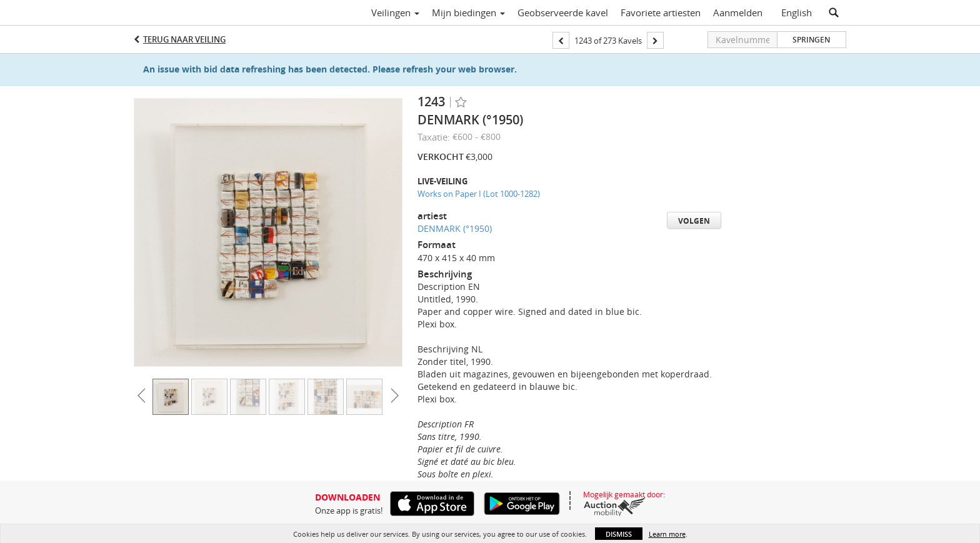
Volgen (694, 221)
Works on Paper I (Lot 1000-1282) (479, 194)
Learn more (667, 534)
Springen (811, 40)
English (797, 12)
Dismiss (619, 534)
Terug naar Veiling (184, 39)
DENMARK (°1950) (455, 228)
